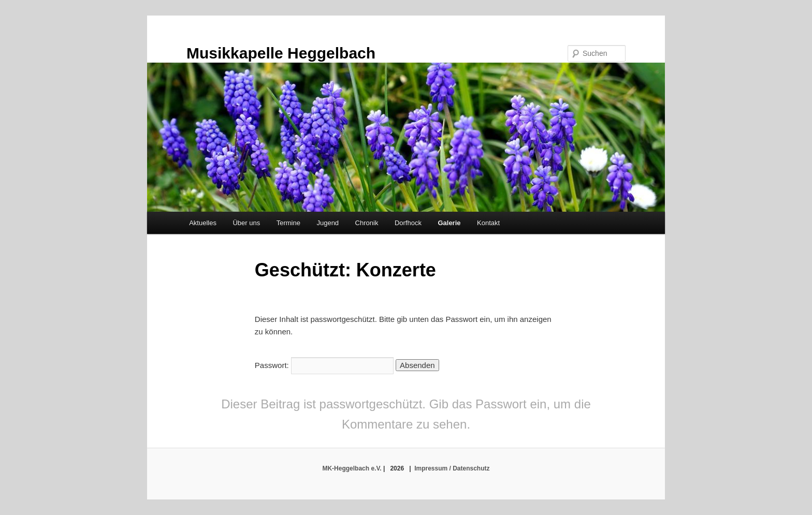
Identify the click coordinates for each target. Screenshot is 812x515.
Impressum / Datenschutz (452, 468)
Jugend (328, 223)
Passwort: (324, 365)
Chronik (367, 223)
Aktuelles (203, 223)
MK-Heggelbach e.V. (352, 468)
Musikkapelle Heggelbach (281, 53)
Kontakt (488, 223)
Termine (288, 223)
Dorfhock (408, 223)
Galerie (449, 223)
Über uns (246, 223)
